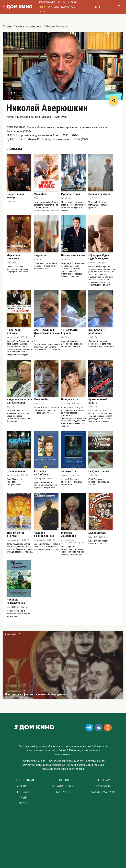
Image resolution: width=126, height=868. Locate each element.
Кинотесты (53, 7)
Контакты (63, 792)
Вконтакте (103, 786)
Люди (42, 7)
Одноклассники (103, 792)
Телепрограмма (47, 2)
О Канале (63, 780)
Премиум (44, 12)
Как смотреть (68, 7)
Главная (7, 27)
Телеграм (103, 780)
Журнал (62, 2)
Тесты (23, 803)
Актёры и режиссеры (29, 27)
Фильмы (73, 2)
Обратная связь (63, 786)
